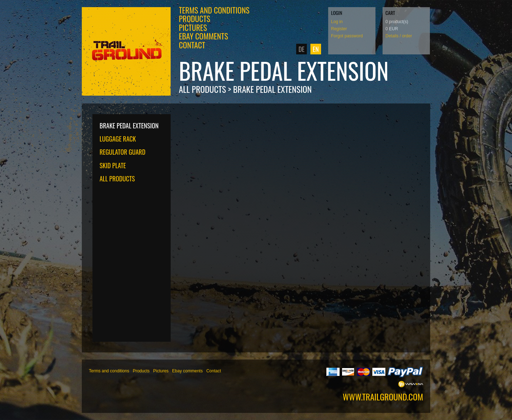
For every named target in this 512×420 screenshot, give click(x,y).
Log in (337, 22)
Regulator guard (122, 152)
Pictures (193, 27)
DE (302, 49)
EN (316, 49)
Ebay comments (203, 36)
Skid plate (113, 165)
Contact (192, 45)
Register (339, 29)
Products (194, 18)
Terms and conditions (214, 10)
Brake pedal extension (272, 89)
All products (202, 89)
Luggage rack (118, 139)
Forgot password (347, 36)
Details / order (399, 36)
